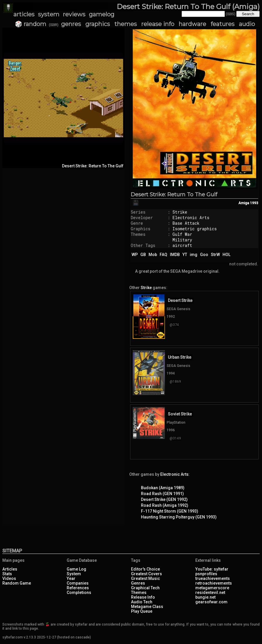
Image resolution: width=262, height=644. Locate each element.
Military (182, 240)
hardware (192, 24)
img (194, 255)
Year (71, 578)
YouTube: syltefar (212, 569)
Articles (10, 569)
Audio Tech (142, 602)
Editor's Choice (145, 569)
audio (247, 24)
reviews (74, 14)
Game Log (76, 569)
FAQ (163, 255)
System (74, 574)
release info (158, 24)
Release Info (143, 597)
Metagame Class (147, 607)
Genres (138, 583)
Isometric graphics (195, 229)
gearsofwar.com (211, 602)
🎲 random (31, 24)
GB (143, 255)
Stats (7, 574)
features (223, 24)
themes (126, 24)
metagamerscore (212, 588)
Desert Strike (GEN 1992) (164, 499)
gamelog (102, 14)
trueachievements (213, 578)
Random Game (17, 583)
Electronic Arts (191, 218)
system (49, 14)
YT (185, 255)
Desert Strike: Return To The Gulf (174, 195)
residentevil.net (210, 593)
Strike (180, 212)
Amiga (244, 203)
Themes (139, 593)
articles (24, 14)
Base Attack (186, 223)
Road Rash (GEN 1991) (162, 494)
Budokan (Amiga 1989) (163, 488)
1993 (254, 203)
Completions (79, 593)
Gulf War (182, 234)
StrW (215, 255)
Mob (153, 255)
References (78, 588)
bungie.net (205, 597)
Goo (204, 255)
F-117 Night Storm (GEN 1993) (170, 511)
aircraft (182, 245)
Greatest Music (145, 578)
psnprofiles (206, 574)
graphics (98, 24)
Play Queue (142, 611)
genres (71, 24)
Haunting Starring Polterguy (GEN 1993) (179, 517)
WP (135, 255)
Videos (9, 578)
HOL (226, 255)
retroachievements (214, 583)
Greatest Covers (146, 574)
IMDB (175, 255)
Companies (78, 583)
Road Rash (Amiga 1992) (165, 505)
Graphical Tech (145, 588)
